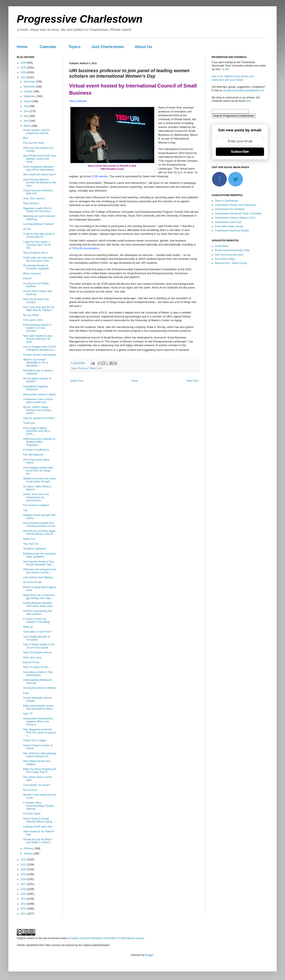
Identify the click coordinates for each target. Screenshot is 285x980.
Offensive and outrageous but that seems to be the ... (40, 571)
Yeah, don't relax (32, 658)
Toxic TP (28, 714)
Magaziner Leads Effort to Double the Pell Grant (37, 210)
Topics (74, 47)
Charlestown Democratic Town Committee (238, 214)
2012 (24, 909)
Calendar (48, 47)
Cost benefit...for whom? (37, 785)
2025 (24, 68)
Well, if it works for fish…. (37, 667)
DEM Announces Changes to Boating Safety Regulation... (39, 442)
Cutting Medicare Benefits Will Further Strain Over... (39, 604)
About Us (143, 47)
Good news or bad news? (37, 632)
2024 (24, 72)
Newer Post (77, 381)
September (30, 96)
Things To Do (95, 368)
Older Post (192, 381)
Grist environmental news (229, 255)
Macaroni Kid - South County (231, 263)
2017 (24, 884)
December (30, 82)
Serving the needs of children (39, 688)
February (29, 848)
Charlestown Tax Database (230, 209)
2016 (24, 889)
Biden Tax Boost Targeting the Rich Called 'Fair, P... (40, 771)
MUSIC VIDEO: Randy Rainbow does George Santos (37, 410)
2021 (24, 865)
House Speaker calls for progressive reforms (36, 132)
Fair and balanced (33, 455)
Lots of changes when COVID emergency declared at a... (40, 348)
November (30, 87)
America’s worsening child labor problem (38, 612)
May (26, 116)
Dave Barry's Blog (225, 259)
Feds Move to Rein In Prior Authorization (38, 674)
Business (83, 368)
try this (225, 69)
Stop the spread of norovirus (39, 418)
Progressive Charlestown (80, 19)
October (28, 91)
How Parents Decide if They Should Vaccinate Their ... (39, 563)
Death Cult (29, 539)
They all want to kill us (35, 253)
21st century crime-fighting (38, 577)
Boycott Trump (31, 662)
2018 (24, 879)
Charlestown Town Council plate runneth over (38, 401)
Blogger (149, 955)
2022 (24, 860)
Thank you (29, 423)
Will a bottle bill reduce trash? (40, 175)
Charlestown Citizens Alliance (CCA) (235, 218)
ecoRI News (222, 246)
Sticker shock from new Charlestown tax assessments (36, 497)
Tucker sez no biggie (35, 740)
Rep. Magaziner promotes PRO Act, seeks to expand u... (39, 733)
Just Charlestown (108, 47)
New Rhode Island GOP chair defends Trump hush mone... (40, 159)
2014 (24, 899)
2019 (24, 874)
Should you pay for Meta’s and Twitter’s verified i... (38, 841)
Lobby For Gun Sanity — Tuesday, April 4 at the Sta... (37, 245)
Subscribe (240, 152)
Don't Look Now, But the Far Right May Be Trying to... (39, 309)
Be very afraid (31, 315)
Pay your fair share (34, 143)
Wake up (28, 627)
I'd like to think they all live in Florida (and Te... (39, 235)
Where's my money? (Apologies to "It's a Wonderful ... (35, 363)
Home (22, 47)
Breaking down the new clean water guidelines (40, 555)
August (28, 101)
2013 (24, 904)
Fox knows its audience (36, 505)
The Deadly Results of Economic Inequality (36, 267)
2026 (24, 63)
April (27, 121)
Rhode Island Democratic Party (232, 250)
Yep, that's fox (31, 544)
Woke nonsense (32, 274)
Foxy (26, 693)
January (28, 853)
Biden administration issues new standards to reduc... (39, 707)
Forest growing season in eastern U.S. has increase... (37, 328)
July (26, 106)
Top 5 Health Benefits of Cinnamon (36, 638)
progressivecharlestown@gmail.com (244, 90)
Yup (25, 510)
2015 (24, 894)
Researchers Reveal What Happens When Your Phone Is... (38, 722)
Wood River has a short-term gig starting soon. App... (39, 597)
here (248, 101)
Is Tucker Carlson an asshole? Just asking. (37, 620)
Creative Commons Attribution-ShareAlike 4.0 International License (107, 938)
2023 (24, 77)
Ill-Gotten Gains (32, 814)
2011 (24, 914)
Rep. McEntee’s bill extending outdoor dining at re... (40, 755)
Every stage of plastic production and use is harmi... (37, 431)
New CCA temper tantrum (37, 652)
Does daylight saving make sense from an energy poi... (38, 471)
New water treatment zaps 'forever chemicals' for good (38, 339)
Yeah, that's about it (34, 198)
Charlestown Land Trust (228, 222)
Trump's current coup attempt (39, 355)
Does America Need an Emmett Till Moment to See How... (40, 183)
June (27, 111)
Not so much (30, 790)
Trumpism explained (34, 549)
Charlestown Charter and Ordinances (236, 205)
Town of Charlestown (226, 201)
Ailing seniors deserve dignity (39, 394)
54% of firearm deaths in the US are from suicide (39, 646)
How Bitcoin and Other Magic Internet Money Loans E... (39, 532)
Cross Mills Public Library (229, 226)
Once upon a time (33, 320)
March (28, 126)
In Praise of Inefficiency (36, 450)
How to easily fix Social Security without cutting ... (39, 820)
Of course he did (32, 582)
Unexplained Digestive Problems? (36, 388)
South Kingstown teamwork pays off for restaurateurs (39, 168)
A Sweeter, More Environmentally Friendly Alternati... (38, 806)
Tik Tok (27, 229)
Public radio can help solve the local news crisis (38, 259)
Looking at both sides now (38, 827)
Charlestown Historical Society (232, 231)
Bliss (26, 138)
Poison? (28, 278)
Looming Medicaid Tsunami (38, 224)
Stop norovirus (31, 203)
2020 (24, 869)
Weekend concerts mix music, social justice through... (40, 480)
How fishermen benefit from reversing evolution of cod (39, 525)
